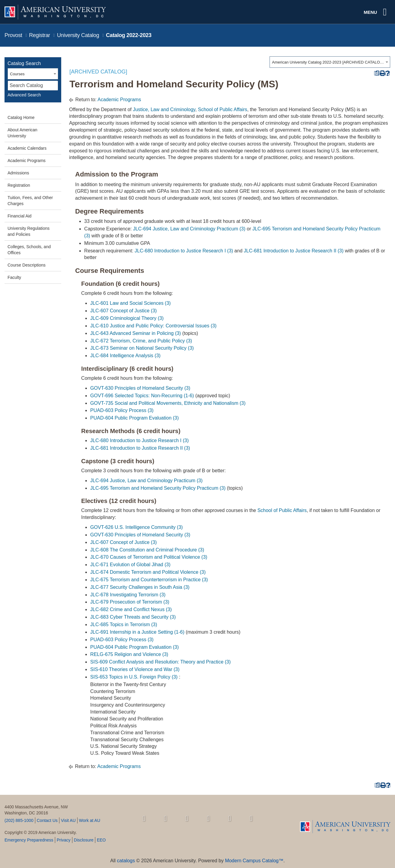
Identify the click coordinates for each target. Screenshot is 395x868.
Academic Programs (27, 161)
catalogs (126, 861)
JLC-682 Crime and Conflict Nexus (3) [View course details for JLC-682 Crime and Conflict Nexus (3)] (131, 609)
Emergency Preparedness (29, 840)
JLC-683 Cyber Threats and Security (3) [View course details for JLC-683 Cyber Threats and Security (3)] (133, 617)
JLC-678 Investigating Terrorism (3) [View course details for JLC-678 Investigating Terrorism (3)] (128, 595)
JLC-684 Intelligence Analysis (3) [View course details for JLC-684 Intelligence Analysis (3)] (125, 356)
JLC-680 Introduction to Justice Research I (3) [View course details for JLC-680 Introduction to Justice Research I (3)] (184, 251)
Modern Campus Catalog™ (254, 861)
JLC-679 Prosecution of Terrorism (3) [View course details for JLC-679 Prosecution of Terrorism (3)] (130, 602)
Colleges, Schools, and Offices (29, 250)
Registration (19, 185)
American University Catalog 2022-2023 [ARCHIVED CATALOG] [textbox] (328, 62)
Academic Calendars (27, 148)
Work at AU (90, 820)
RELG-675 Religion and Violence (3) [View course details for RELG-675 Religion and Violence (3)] (129, 654)
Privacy (64, 840)
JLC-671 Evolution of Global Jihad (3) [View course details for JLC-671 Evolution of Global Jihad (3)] (130, 565)
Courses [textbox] (17, 74)
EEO (101, 840)
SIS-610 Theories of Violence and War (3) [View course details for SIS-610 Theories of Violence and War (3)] (135, 669)
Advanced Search (24, 95)
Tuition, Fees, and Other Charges (30, 201)
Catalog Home (21, 117)
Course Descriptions (27, 265)
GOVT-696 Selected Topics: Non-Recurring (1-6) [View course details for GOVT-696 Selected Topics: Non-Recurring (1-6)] (142, 396)
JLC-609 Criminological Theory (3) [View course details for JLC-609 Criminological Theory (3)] (127, 318)
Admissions (18, 173)
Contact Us (47, 820)
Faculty (14, 277)
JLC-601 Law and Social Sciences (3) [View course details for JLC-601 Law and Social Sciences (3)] (130, 303)
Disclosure (84, 840)
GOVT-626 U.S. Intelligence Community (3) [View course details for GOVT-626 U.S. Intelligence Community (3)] (136, 527)
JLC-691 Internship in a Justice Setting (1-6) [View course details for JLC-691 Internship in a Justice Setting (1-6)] (137, 632)
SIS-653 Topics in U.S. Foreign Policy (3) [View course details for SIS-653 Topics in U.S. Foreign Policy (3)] (134, 677)
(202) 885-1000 (19, 820)
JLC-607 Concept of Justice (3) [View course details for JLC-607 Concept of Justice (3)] (123, 311)
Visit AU (68, 820)
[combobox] (330, 62)
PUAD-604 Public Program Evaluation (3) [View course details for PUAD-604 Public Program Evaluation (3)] (134, 418)
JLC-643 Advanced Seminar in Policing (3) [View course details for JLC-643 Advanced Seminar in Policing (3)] (136, 333)
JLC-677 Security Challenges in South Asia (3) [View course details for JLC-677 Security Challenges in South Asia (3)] (140, 587)
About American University (22, 133)
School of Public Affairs (223, 109)
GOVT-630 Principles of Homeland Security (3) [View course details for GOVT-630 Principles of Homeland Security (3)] (140, 388)
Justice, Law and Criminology (164, 109)
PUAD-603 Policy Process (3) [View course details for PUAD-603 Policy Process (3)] (122, 410)
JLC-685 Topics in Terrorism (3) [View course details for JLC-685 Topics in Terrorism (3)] (124, 624)
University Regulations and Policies (28, 231)
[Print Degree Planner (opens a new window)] (376, 73)
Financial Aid (19, 216)
